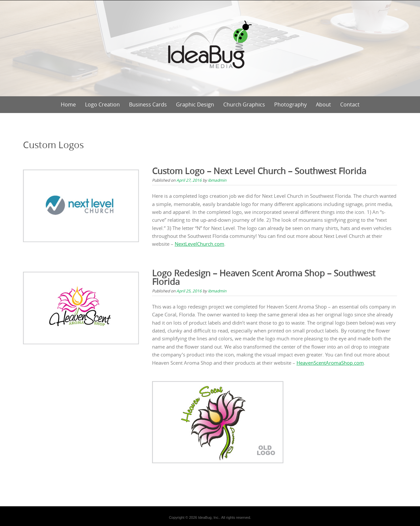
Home (68, 104)
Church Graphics (244, 104)
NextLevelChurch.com (199, 244)
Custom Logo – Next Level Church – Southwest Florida (259, 171)
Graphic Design (195, 104)
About (323, 104)
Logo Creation (102, 104)
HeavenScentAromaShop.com (330, 363)
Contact (350, 104)
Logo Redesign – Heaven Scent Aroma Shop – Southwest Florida (264, 277)
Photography (290, 104)
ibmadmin (217, 180)
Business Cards (148, 104)
